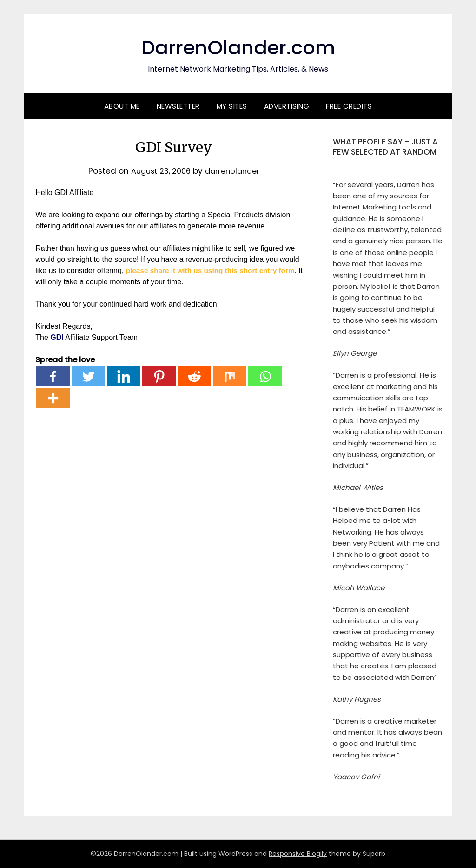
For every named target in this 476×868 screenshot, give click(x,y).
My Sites (232, 106)
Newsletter (178, 106)
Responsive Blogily (298, 854)
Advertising (287, 106)
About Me (122, 106)
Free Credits (349, 106)
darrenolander (235, 171)
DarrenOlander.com (238, 47)
